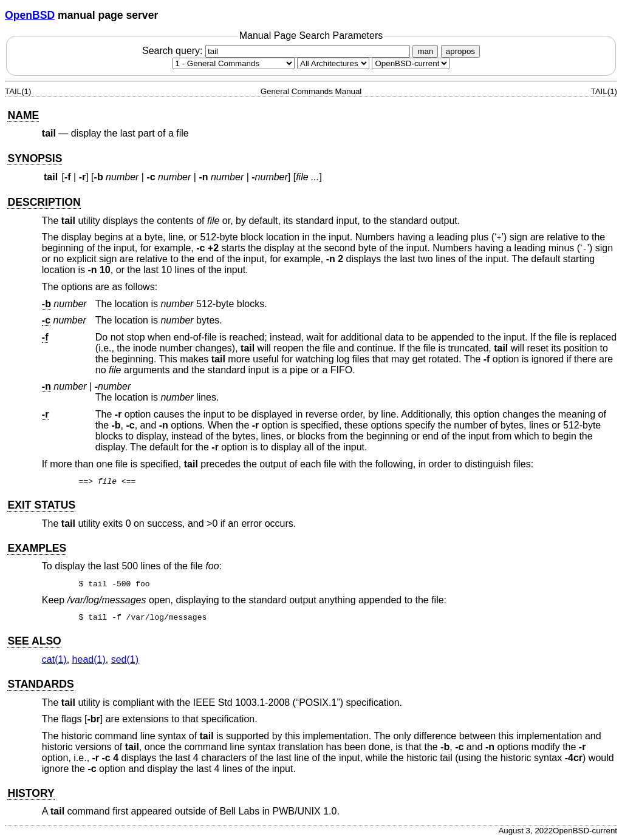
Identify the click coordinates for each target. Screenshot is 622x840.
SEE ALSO (34, 641)
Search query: (278, 51)
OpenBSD (30, 15)
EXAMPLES (37, 548)
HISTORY (31, 793)
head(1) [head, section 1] (89, 659)
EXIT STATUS (41, 505)
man (425, 51)
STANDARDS (40, 684)
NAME (23, 115)
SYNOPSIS (35, 158)
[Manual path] (411, 63)
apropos (460, 51)
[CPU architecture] (333, 63)
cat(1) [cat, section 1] (54, 659)
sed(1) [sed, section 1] (125, 659)
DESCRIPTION (44, 202)
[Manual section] (234, 63)
